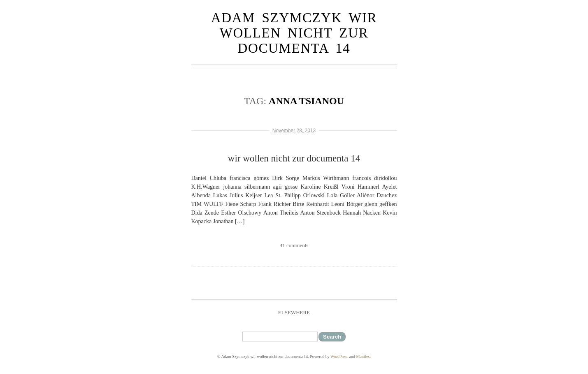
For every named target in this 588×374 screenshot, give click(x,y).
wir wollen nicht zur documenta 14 (294, 158)
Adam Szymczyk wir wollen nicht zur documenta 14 (294, 33)
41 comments (294, 245)
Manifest (364, 356)
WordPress (339, 356)
